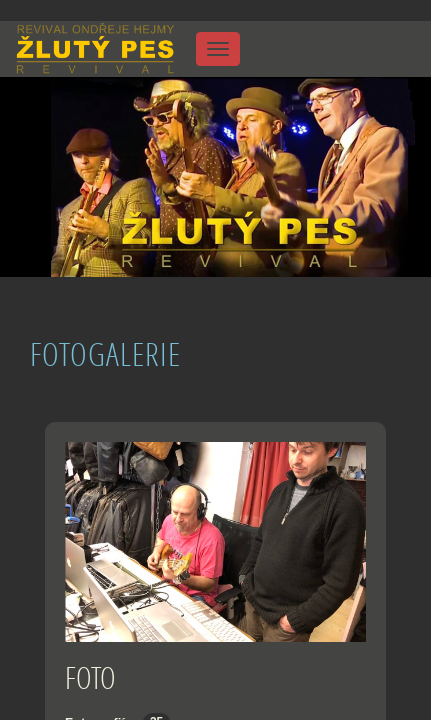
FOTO (90, 677)
